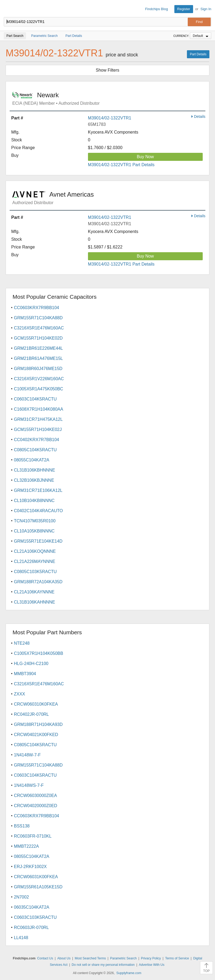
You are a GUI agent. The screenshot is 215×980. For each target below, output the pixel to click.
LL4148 (21, 938)
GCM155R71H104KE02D (38, 338)
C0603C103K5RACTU (35, 917)
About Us (64, 958)
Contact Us (45, 958)
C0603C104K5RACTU (35, 399)
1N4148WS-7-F (29, 785)
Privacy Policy (151, 958)
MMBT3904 (25, 674)
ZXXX (20, 694)
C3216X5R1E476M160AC (39, 328)
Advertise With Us (151, 965)
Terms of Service (177, 958)
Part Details (198, 54)
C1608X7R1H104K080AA (39, 409)
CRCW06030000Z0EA (35, 796)
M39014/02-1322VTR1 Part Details (121, 165)
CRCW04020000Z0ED (36, 806)
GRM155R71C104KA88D (38, 318)
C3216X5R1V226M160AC (39, 379)
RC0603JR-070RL (31, 927)
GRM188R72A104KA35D (38, 582)
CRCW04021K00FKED (36, 735)
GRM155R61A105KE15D (38, 887)
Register (184, 9)
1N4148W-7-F (27, 755)
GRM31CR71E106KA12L (38, 490)
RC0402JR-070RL (31, 714)
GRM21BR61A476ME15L (38, 358)
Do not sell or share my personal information (103, 965)
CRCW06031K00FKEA (36, 877)
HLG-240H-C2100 (31, 664)
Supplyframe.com (129, 973)
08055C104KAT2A (32, 460)
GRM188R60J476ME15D (38, 369)
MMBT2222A (26, 846)
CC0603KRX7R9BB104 (37, 308)
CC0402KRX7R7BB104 (37, 440)
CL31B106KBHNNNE (34, 470)
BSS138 (22, 826)
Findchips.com (8, 9)
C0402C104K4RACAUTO (38, 511)
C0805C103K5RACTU (35, 572)
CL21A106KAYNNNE (34, 592)
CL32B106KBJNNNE (34, 480)
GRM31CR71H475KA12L (38, 419)
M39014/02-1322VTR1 (110, 118)
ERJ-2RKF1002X (30, 867)
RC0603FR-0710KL (33, 836)
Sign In (206, 9)
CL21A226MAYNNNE (34, 561)
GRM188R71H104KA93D (38, 724)
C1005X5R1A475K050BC (39, 389)
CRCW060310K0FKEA (36, 704)
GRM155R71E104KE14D (38, 541)
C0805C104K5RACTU (35, 450)
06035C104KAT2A (32, 907)
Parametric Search (123, 958)
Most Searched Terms (90, 958)
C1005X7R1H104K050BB (39, 653)
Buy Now (145, 157)
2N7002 (21, 897)
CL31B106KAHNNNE (34, 602)
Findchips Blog (157, 9)
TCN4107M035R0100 (35, 521)
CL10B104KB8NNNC (34, 501)
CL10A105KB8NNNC (34, 531)
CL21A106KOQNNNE (35, 551)
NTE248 (22, 643)
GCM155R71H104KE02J (38, 429)
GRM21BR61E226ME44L (38, 348)
